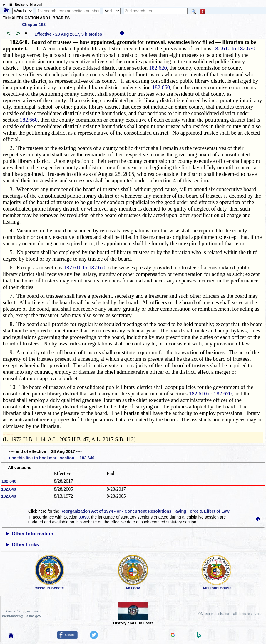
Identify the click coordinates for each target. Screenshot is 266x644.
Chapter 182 (34, 24)
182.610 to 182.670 (234, 48)
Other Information (33, 534)
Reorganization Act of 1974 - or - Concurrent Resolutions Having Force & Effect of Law (145, 511)
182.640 (9, 481)
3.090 (84, 517)
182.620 (158, 68)
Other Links (25, 545)
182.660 (161, 87)
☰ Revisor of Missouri (24, 5)
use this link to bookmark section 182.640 (52, 458)
